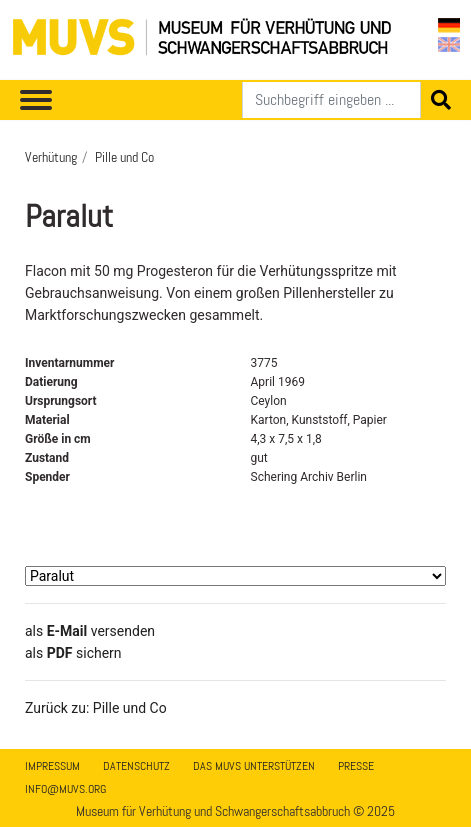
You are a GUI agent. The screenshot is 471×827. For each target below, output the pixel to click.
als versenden (90, 631)
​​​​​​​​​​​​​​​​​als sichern (73, 653)
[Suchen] (331, 100)
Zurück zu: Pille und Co (96, 708)
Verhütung (51, 157)
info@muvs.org (65, 789)
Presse (356, 766)
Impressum (52, 766)
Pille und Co (124, 157)
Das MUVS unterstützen (254, 766)
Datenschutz (136, 766)
